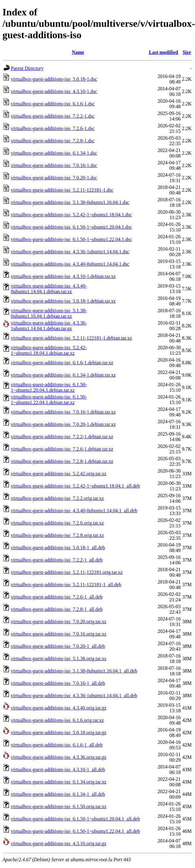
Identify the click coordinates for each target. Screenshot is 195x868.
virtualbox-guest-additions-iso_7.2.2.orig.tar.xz (57, 498)
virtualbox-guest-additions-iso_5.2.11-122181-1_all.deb (66, 585)
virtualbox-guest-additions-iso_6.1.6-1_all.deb (57, 745)
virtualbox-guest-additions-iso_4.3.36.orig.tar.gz (59, 757)
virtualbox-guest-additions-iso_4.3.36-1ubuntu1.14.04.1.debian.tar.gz (49, 326)
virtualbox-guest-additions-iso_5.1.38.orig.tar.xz (59, 659)
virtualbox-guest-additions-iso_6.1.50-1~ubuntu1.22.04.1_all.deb (75, 831)
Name (78, 52)
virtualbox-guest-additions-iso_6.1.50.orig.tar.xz (59, 807)
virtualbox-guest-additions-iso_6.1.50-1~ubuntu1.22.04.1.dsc (71, 239)
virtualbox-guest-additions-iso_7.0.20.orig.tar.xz (59, 622)
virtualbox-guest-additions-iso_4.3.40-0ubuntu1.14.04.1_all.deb (74, 511)
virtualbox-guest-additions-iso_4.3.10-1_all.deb (58, 770)
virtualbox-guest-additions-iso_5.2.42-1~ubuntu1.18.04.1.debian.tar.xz (49, 350)
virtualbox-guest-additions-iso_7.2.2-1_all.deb (57, 560)
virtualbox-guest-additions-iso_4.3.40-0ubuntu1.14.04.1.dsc (70, 264)
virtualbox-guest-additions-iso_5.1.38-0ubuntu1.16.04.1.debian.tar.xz (49, 313)
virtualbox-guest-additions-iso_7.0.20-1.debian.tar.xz (63, 424)
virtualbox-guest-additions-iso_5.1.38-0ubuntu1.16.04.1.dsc (70, 202)
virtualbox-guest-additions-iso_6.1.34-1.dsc (54, 153)
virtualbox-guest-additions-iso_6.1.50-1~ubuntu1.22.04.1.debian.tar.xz (49, 400)
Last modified (164, 52)
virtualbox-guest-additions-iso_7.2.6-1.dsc (53, 128)
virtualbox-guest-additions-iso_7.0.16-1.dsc (54, 165)
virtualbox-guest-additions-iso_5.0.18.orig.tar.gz (59, 733)
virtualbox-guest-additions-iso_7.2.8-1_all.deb (57, 609)
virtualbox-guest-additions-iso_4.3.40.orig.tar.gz (59, 708)
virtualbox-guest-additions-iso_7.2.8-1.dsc (53, 141)
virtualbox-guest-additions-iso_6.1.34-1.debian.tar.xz (63, 375)
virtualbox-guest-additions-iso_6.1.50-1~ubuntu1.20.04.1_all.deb (75, 819)
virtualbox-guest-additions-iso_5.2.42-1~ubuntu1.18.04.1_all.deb (75, 486)
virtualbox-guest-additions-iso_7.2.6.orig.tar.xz (57, 523)
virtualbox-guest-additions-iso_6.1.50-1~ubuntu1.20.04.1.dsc (71, 227)
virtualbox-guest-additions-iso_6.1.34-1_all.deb (58, 794)
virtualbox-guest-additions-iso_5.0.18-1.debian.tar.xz (63, 301)
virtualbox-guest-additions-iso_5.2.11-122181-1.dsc (62, 190)
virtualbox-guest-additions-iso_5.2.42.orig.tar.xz (59, 474)
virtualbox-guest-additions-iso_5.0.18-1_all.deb (58, 548)
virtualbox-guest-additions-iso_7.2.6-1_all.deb (57, 597)
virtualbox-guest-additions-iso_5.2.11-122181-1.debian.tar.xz (71, 338)
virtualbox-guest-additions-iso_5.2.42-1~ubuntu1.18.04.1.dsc (71, 215)
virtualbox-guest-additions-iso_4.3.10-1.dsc (54, 91)
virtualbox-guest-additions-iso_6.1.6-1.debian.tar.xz (62, 363)
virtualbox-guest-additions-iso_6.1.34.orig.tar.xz (59, 782)
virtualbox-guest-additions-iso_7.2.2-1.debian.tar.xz (62, 437)
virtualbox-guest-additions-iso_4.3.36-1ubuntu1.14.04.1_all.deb (74, 696)
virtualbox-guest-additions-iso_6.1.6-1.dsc (53, 104)
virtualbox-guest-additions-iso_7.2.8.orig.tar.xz (57, 535)
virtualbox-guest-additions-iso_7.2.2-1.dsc (53, 116)
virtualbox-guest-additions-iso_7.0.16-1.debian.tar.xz (63, 412)
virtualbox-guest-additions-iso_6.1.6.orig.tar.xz (57, 720)
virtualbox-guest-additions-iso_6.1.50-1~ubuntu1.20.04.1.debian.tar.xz (49, 387)
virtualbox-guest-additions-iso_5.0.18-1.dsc (54, 79)
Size (187, 52)
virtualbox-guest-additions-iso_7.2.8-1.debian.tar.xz (62, 461)
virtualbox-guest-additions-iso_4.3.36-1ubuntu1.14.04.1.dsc (70, 252)
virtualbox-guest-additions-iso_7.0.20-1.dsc (54, 178)
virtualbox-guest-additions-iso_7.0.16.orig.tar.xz (59, 634)
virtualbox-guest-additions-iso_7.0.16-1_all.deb (58, 683)
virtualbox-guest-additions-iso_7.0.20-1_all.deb (58, 646)
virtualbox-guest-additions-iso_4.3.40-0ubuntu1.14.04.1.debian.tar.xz (49, 289)
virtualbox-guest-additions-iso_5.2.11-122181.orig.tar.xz (67, 572)
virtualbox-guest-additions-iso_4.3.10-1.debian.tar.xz (63, 276)
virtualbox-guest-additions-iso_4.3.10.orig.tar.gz (59, 843)
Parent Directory (27, 68)
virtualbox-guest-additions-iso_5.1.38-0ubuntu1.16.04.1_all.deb (74, 671)
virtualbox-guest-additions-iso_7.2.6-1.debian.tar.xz (62, 449)
